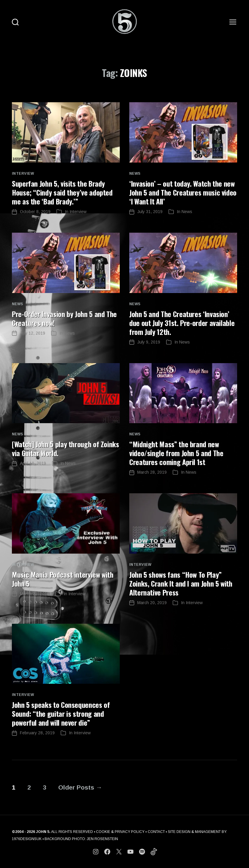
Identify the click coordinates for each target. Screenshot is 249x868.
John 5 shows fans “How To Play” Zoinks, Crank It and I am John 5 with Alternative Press (181, 583)
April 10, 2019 (33, 463)
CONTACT (156, 832)
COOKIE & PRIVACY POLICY (120, 832)
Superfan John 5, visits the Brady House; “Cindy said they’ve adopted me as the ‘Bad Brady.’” (62, 192)
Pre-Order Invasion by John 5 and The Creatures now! (64, 318)
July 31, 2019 (150, 212)
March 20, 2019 (152, 603)
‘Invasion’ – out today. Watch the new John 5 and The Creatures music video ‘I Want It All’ (183, 192)
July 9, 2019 (149, 342)
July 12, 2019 (33, 333)
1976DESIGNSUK (27, 839)
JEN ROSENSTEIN (102, 839)
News (135, 174)
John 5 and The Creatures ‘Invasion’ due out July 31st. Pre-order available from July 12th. (182, 323)
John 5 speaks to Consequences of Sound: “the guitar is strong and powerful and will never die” (61, 713)
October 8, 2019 (35, 212)
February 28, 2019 (37, 733)
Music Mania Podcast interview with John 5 (63, 579)
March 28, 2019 (152, 472)
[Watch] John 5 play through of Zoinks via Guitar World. (66, 448)
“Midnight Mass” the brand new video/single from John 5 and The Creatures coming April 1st (176, 453)
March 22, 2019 (35, 594)
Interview (23, 174)
